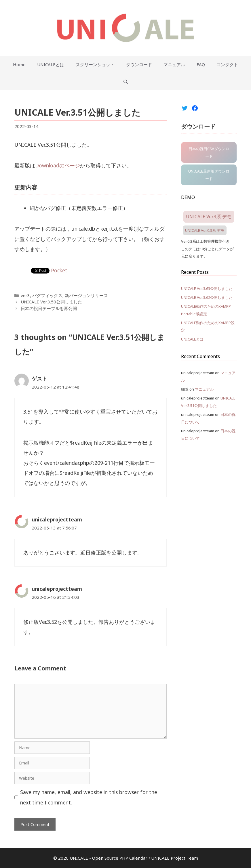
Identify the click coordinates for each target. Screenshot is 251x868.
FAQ (201, 64)
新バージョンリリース (86, 295)
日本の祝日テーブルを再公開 (49, 308)
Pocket (59, 270)
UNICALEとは (51, 64)
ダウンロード (139, 64)
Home (19, 64)
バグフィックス (47, 295)
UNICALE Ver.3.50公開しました (51, 302)
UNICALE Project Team (175, 858)
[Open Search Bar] (125, 82)
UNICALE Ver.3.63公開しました (207, 288)
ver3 (25, 295)
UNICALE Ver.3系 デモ (209, 217)
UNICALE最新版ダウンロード (209, 175)
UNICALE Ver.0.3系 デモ (205, 230)
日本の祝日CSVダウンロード (209, 152)
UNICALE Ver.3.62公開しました (207, 297)
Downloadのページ (58, 165)
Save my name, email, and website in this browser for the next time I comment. (89, 797)
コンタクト (227, 64)
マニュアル (174, 64)
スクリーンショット (95, 64)
